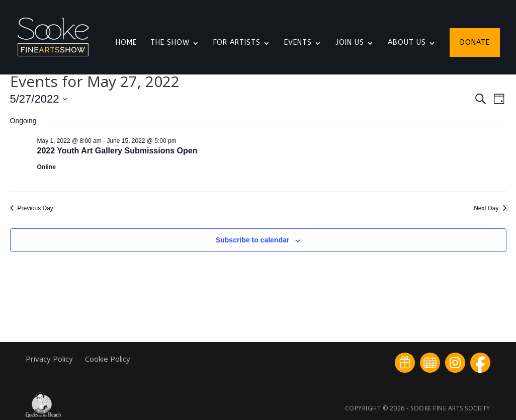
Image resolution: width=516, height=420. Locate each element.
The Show (170, 43)
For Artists (237, 43)
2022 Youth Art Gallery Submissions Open (117, 151)
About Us (407, 43)
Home (126, 43)
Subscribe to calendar (252, 240)
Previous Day (32, 208)
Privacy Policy (50, 359)
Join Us (350, 43)
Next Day (490, 208)
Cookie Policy (108, 359)
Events (298, 43)
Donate (475, 43)
